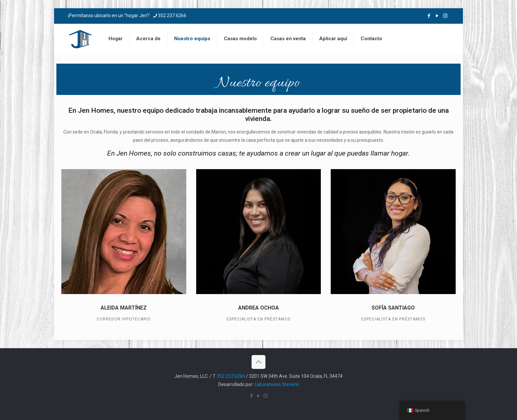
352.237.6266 (231, 376)
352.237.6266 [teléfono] (172, 15)
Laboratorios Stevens (277, 384)
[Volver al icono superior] (258, 362)
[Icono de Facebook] (429, 16)
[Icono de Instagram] (445, 16)
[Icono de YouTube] (437, 16)
